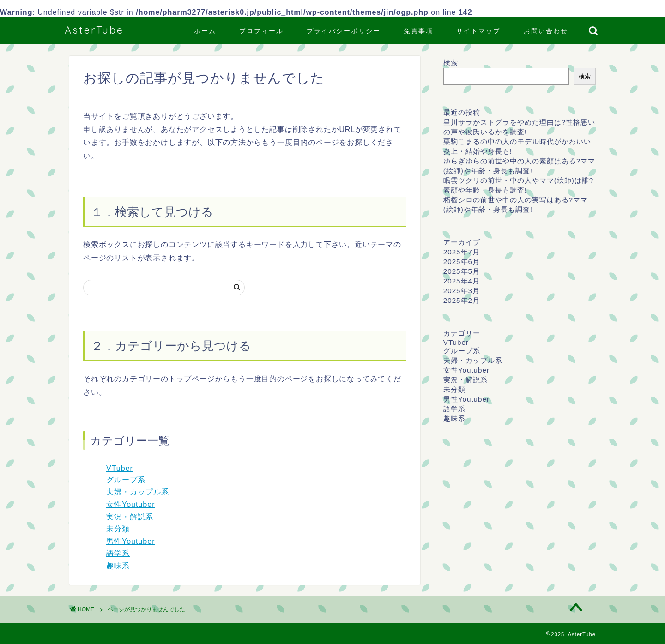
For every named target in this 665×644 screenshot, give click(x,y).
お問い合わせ (546, 31)
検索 (451, 63)
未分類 (118, 529)
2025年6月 (462, 262)
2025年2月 (462, 300)
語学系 (118, 553)
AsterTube (94, 30)
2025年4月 (462, 281)
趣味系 (118, 566)
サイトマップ (478, 31)
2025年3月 (462, 291)
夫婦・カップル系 (138, 492)
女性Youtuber (130, 504)
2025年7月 (462, 252)
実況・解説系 (130, 517)
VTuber (120, 468)
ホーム (205, 31)
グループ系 (126, 480)
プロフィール (261, 31)
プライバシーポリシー (344, 31)
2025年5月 (462, 271)
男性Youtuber (130, 541)
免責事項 (418, 31)
